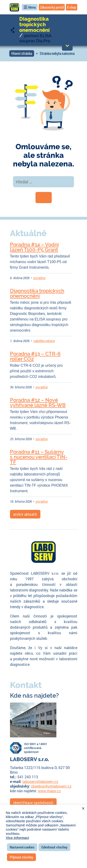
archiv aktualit (25, 514)
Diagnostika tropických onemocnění (34, 24)
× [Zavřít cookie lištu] (83, 809)
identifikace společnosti (33, 803)
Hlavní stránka (22, 53)
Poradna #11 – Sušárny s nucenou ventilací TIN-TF (39, 457)
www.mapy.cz (49, 791)
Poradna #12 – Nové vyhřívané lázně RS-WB (38, 403)
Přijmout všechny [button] (21, 857)
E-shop (72, 7)
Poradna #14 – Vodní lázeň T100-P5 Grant (34, 247)
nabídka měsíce (44, 341)
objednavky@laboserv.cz (51, 786)
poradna (39, 278)
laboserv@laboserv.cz (40, 781)
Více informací (17, 838)
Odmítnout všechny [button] (54, 847)
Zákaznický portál (52, 7)
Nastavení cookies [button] (22, 847)
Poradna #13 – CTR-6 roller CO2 (35, 356)
